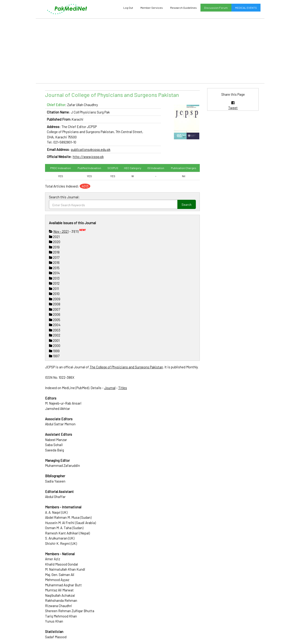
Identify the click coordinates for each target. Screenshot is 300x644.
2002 (55, 335)
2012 (54, 283)
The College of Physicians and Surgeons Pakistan (126, 367)
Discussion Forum (216, 8)
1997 (54, 356)
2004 (55, 325)
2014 (54, 273)
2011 (54, 289)
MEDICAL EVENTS (246, 8)
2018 (54, 252)
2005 (55, 320)
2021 (54, 237)
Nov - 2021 (61, 231)
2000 (55, 346)
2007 (55, 309)
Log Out (128, 8)
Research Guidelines (183, 8)
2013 (54, 278)
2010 (54, 294)
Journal (110, 388)
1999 (54, 351)
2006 (55, 314)
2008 (55, 304)
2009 (55, 299)
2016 (54, 262)
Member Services (152, 8)
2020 (55, 242)
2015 (54, 268)
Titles (123, 388)
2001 (54, 340)
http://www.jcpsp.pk (88, 157)
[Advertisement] (150, 51)
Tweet (233, 108)
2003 (55, 330)
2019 (54, 247)
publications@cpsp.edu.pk (91, 149)
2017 (54, 257)
